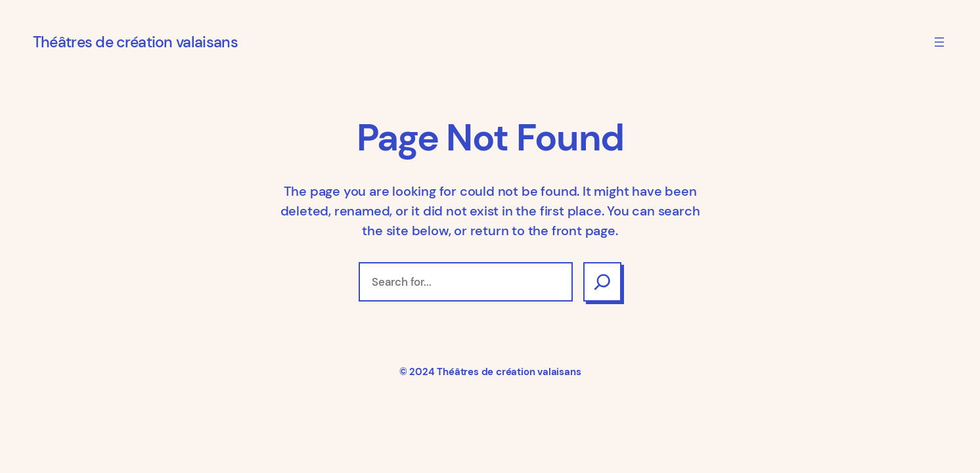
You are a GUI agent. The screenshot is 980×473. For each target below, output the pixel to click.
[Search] (602, 282)
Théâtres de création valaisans (135, 42)
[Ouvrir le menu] (939, 42)
